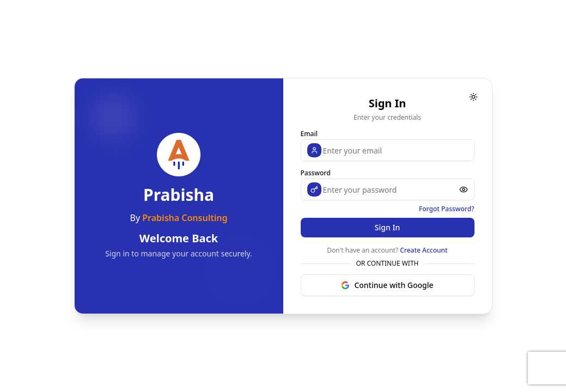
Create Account (424, 250)
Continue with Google (387, 285)
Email (309, 134)
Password (316, 173)
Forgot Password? (447, 209)
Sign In (387, 227)
